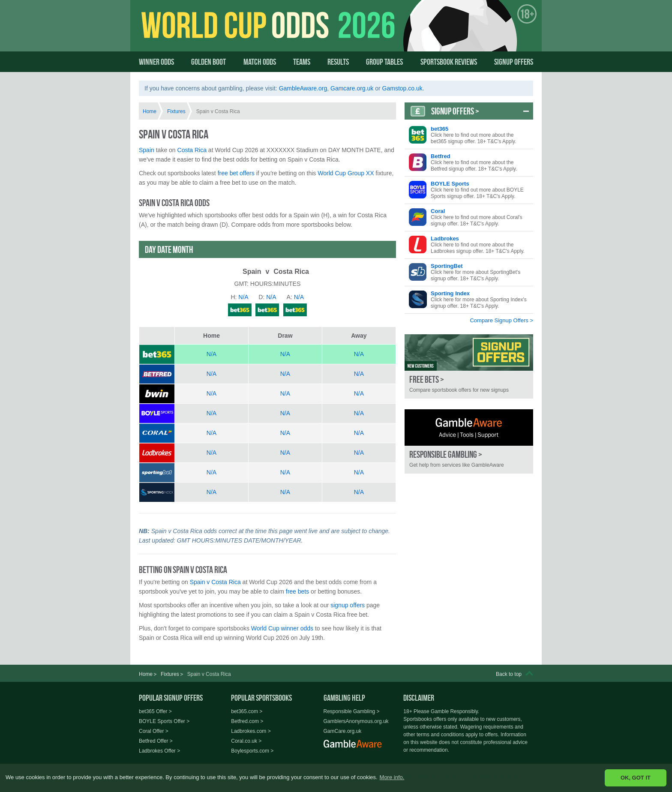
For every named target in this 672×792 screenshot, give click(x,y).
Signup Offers (514, 62)
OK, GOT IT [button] (636, 778)
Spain (147, 150)
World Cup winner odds (282, 628)
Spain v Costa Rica (215, 582)
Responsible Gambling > (352, 711)
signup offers (348, 605)
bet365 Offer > (155, 711)
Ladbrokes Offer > (159, 751)
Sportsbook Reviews (449, 62)
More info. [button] (392, 777)
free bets (297, 591)
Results (338, 62)
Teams (302, 62)
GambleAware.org (303, 88)
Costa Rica (192, 150)
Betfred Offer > (156, 741)
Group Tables (384, 62)
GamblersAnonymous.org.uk (356, 721)
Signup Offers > (455, 111)
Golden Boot (208, 62)
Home (150, 111)
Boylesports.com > (252, 751)
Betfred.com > (247, 721)
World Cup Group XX (346, 173)
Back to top (509, 674)
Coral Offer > (154, 731)
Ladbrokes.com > (251, 731)
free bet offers (236, 173)
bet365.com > (247, 711)
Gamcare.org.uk (352, 88)
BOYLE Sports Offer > (164, 721)
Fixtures (176, 111)
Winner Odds (156, 62)
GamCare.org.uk (343, 731)
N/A (211, 354)
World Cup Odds (223, 33)
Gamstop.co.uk (402, 88)
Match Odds (260, 62)
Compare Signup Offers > (501, 320)
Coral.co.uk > (246, 741)
